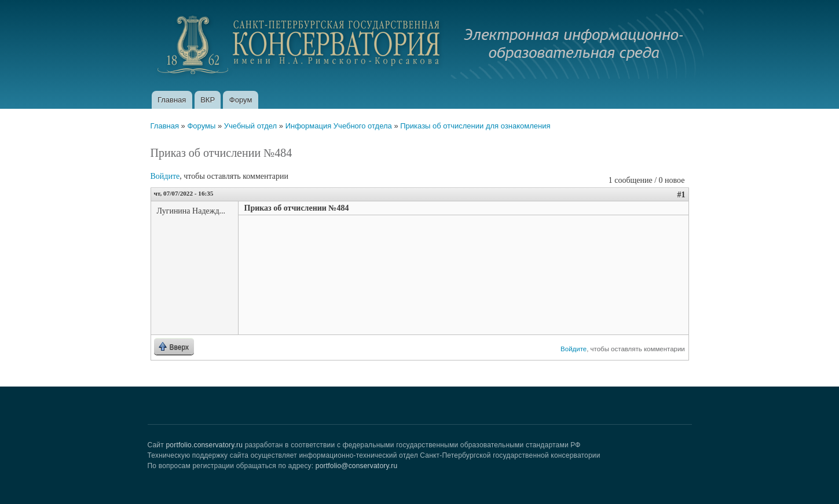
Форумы (201, 126)
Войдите (165, 176)
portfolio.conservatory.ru (204, 445)
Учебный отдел (250, 126)
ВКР (208, 100)
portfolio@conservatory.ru (357, 466)
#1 (682, 195)
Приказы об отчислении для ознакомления (475, 126)
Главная (172, 100)
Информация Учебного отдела (339, 126)
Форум (241, 100)
